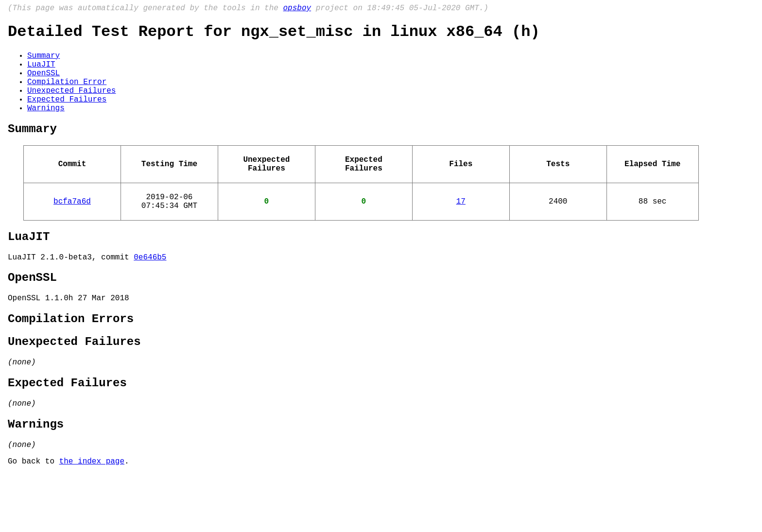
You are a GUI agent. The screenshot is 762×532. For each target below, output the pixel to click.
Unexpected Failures (71, 104)
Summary (43, 62)
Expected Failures (67, 115)
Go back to (34, 519)
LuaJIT (41, 72)
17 (461, 229)
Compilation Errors (71, 359)
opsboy (297, 9)
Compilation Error (67, 94)
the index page (92, 519)
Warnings (46, 126)
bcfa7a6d (72, 229)
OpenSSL (43, 83)
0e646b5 (150, 291)
